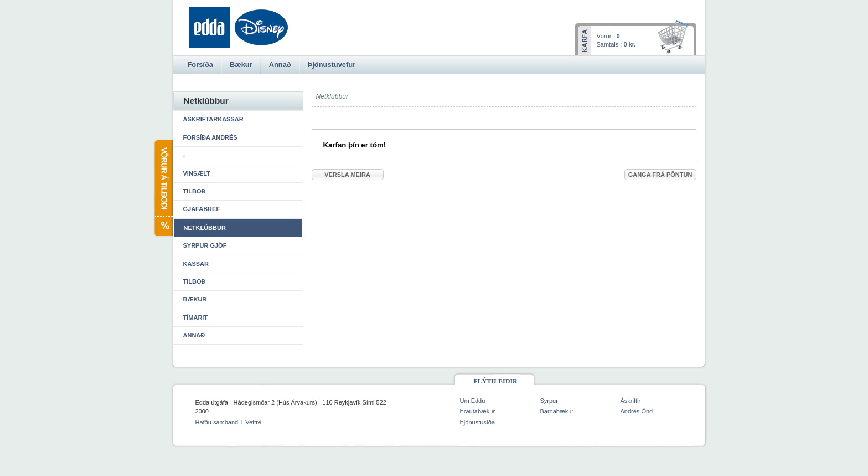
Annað (194, 335)
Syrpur (549, 401)
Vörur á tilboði (163, 188)
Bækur (195, 299)
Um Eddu (473, 401)
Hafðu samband (217, 422)
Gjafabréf (202, 209)
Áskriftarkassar (213, 119)
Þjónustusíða (478, 422)
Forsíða (200, 65)
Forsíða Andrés (210, 137)
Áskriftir (631, 401)
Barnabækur (557, 411)
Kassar (196, 264)
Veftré (253, 422)
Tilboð (195, 191)
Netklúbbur (205, 228)
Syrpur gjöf (205, 245)
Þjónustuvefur (332, 65)
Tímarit (196, 318)
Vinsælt (197, 173)
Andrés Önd (637, 411)
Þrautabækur (478, 411)
